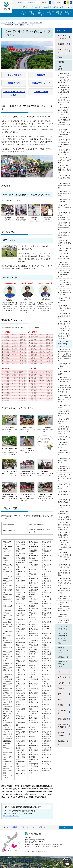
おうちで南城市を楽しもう (62, 628)
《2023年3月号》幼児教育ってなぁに (64, 373)
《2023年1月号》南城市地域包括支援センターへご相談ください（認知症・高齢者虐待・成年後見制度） (65, 355)
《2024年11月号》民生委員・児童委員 (65, 518)
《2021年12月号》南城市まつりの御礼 (65, 258)
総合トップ (29, 7)
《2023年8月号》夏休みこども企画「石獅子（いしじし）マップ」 (65, 399)
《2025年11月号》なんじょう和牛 (64, 621)
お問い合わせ (57, 7)
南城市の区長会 (63, 742)
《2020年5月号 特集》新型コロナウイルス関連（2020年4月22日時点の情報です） (65, 90)
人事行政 (61, 688)
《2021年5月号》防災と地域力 (64, 200)
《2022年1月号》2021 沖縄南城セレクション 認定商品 (64, 265)
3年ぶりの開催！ (14, 75)
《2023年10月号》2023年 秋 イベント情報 (64, 413)
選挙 (59, 694)
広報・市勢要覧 (63, 51)
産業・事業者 (59, 13)
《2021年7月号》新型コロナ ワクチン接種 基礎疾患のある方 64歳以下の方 (64, 216)
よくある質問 (47, 7)
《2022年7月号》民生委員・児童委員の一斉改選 (65, 308)
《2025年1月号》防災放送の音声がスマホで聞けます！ (65, 535)
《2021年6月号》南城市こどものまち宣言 (65, 207)
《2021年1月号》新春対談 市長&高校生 (64, 178)
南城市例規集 (63, 719)
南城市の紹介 (63, 44)
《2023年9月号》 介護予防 (65, 407)
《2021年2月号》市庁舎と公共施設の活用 (65, 186)
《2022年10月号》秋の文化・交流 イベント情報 (64, 336)
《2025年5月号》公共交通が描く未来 (64, 566)
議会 (59, 699)
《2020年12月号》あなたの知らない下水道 (65, 160)
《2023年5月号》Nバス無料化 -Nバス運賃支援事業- (64, 468)
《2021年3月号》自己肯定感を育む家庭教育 (65, 194)
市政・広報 (50, 13)
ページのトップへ (67, 827)
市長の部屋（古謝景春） (63, 37)
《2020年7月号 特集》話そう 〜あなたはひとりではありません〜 (65, 101)
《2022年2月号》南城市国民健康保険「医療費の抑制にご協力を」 (65, 273)
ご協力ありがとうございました (14, 93)
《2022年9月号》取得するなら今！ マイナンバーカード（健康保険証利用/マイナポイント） (64, 326)
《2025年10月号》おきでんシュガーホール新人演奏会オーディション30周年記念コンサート (65, 607)
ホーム (6, 827)
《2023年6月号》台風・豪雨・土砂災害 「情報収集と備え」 (65, 380)
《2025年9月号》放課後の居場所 (64, 598)
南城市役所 (35, 834)
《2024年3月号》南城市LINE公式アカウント (64, 461)
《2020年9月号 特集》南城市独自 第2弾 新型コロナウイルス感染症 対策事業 (64, 122)
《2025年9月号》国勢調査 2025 (64, 615)
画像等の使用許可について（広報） (62, 664)
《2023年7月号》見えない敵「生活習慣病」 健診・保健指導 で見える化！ (65, 389)
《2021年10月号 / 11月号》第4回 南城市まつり (64, 243)
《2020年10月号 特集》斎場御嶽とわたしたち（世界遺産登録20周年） (65, 143)
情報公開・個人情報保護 (63, 726)
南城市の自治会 (63, 712)
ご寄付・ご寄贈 (41, 92)
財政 (59, 672)
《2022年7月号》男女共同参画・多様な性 (65, 300)
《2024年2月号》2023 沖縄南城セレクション (64, 445)
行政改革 (61, 683)
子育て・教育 (32, 13)
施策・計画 (62, 677)
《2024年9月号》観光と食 (64, 507)
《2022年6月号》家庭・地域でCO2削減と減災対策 (65, 292)
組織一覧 (42, 827)
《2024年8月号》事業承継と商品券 (64, 501)
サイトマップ (68, 7)
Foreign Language (31, 2)
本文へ (20, 2)
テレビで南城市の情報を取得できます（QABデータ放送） (62, 638)
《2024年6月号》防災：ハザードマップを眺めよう (65, 486)
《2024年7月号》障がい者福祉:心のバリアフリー (64, 494)
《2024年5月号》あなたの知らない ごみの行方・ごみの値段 (65, 477)
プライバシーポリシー (29, 827)
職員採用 (61, 705)
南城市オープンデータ (63, 734)
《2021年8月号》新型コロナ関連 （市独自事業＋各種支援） (64, 226)
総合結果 (41, 75)
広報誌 (60, 57)
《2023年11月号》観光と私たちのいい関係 (65, 421)
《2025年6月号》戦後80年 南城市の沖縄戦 (64, 573)
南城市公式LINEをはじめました (63, 650)
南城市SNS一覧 (63, 657)
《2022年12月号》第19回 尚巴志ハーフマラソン (64, 344)
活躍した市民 (14, 83)
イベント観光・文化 (41, 13)
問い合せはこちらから (11, 816)
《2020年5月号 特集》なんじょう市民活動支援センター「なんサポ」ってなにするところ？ (65, 78)
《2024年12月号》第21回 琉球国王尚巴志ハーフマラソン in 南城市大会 (65, 526)
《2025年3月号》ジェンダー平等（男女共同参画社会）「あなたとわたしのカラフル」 (65, 557)
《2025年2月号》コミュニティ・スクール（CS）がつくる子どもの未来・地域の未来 (65, 545)
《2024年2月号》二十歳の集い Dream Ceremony (64, 453)
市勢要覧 (61, 62)
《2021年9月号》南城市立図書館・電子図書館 (65, 235)
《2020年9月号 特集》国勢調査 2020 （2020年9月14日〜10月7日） (64, 133)
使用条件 (15, 827)
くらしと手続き (24, 13)
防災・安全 (68, 13)
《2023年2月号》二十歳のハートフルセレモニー (65, 366)
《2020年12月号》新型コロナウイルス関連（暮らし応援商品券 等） (65, 169)
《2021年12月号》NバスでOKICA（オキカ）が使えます (65, 251)
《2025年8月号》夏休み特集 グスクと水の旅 (64, 591)
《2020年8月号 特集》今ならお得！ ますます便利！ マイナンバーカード (64, 111)
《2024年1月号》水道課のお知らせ (64, 438)
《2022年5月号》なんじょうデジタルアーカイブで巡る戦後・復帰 (65, 283)
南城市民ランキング (41, 83)
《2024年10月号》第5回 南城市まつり (64, 512)
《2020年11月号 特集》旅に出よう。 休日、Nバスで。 (64, 152)
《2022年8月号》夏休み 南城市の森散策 (64, 316)
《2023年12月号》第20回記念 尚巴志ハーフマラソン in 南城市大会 (64, 430)
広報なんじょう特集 (62, 68)
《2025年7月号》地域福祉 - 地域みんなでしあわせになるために (65, 582)
